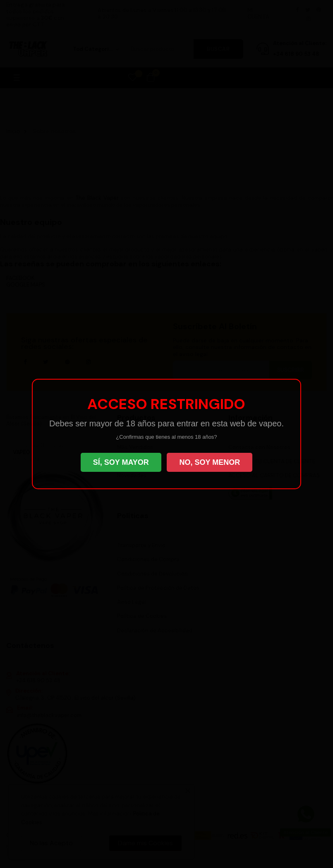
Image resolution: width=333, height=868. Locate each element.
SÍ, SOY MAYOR (121, 462)
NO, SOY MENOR (210, 462)
